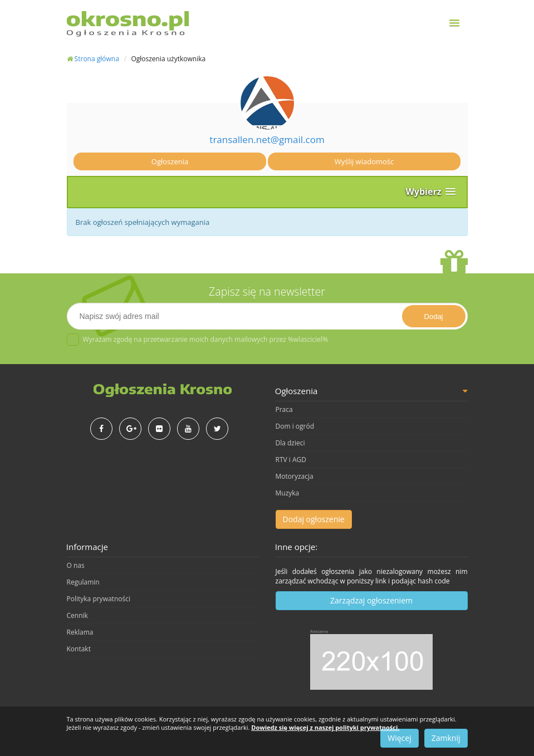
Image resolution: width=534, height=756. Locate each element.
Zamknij (446, 738)
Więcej (399, 738)
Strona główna (93, 59)
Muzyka (288, 493)
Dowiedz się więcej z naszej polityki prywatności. (325, 727)
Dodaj (434, 316)
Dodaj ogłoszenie (314, 519)
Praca (284, 409)
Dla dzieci (290, 443)
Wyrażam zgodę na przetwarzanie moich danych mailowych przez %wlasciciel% (197, 340)
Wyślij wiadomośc (364, 161)
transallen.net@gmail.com (267, 139)
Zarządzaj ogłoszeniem (371, 600)
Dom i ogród (295, 426)
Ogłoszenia (170, 161)
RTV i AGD (291, 460)
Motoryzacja (295, 476)
